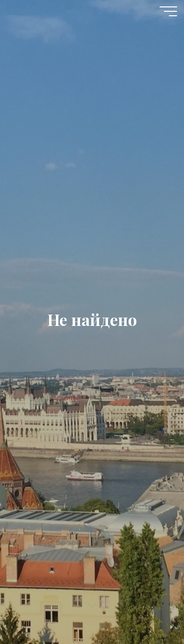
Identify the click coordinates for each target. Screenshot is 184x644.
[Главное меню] (168, 11)
